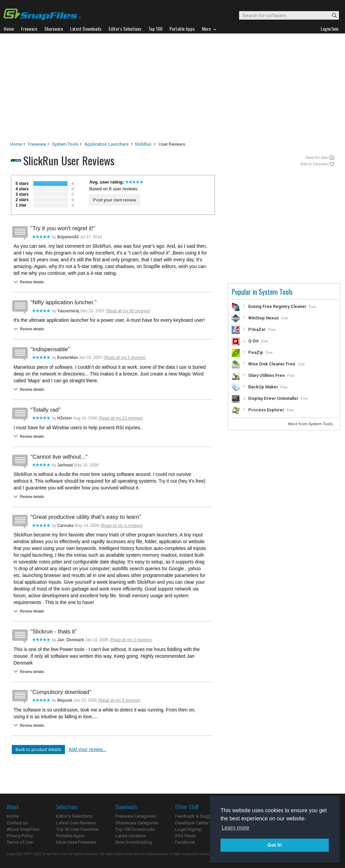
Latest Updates (130, 836)
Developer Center (192, 823)
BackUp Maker (263, 387)
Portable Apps (70, 836)
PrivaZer (257, 329)
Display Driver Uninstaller (273, 398)
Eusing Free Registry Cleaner (277, 306)
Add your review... (87, 749)
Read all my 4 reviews (122, 526)
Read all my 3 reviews (125, 358)
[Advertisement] (173, 89)
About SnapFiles (23, 829)
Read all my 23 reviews (121, 418)
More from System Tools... (312, 424)
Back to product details (38, 750)
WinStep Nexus (263, 318)
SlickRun (143, 144)
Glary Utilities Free (267, 375)
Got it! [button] (275, 845)
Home (16, 144)
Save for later (317, 158)
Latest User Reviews (76, 823)
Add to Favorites (315, 164)
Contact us (17, 823)
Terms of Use (20, 842)
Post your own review (115, 200)
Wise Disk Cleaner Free (272, 364)
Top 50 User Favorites (77, 829)
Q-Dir (254, 341)
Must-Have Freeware (76, 842)
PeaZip (256, 352)
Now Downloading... (135, 842)
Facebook (185, 842)
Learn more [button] (235, 828)
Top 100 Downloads (135, 829)
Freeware (37, 144)
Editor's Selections (74, 816)
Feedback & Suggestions (200, 816)
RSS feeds (186, 836)
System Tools (65, 144)
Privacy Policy (20, 836)
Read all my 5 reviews (119, 700)
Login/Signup (189, 829)
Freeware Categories (135, 816)
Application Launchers (107, 144)
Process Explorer (266, 410)
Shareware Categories (137, 823)
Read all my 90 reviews (128, 311)
